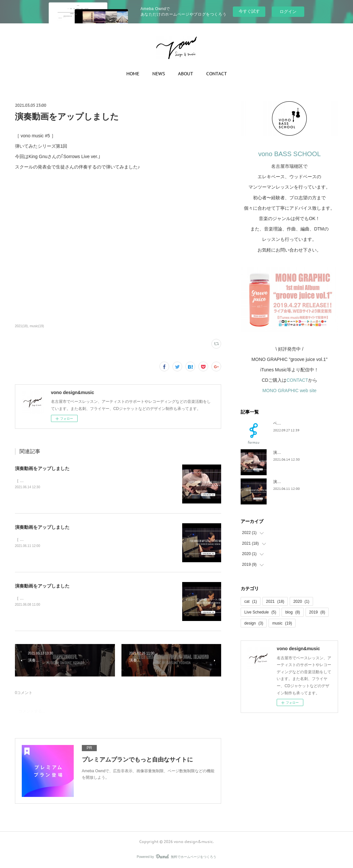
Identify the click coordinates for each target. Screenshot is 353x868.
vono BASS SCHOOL (289, 154)
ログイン (288, 12)
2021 (275, 601)
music (282, 623)
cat (251, 601)
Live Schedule (260, 612)
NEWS (159, 74)
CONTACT (217, 74)
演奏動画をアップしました (42, 468)
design (254, 623)
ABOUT (186, 74)
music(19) (37, 326)
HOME (133, 74)
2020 (301, 601)
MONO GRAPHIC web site (289, 391)
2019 (317, 612)
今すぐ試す (249, 11)
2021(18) (21, 326)
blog (292, 612)
